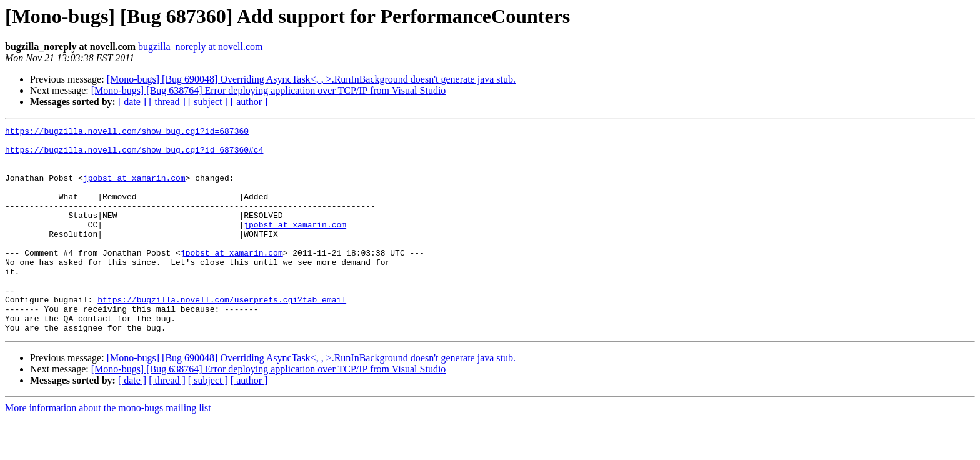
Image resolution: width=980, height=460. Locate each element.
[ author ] (249, 102)
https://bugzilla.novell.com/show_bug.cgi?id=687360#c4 (134, 155)
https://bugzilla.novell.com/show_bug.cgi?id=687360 (127, 132)
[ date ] (132, 102)
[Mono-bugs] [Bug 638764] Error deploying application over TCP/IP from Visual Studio (269, 90)
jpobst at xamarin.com (134, 189)
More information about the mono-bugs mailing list (108, 449)
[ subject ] (208, 102)
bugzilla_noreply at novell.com (201, 47)
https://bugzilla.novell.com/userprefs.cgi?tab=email (222, 335)
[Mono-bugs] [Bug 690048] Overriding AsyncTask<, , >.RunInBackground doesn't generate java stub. (311, 79)
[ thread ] (167, 102)
